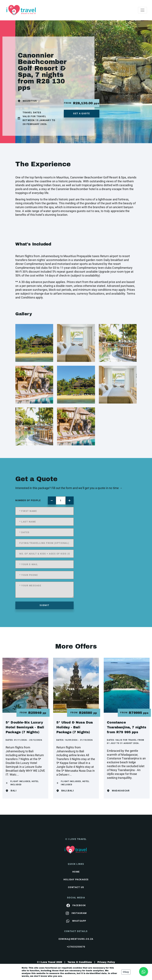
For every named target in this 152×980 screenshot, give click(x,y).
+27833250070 (76, 947)
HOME (76, 872)
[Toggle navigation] (142, 10)
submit (45, 605)
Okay (126, 972)
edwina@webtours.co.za (76, 939)
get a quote (82, 113)
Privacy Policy (106, 962)
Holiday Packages (76, 879)
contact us (76, 887)
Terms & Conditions (80, 962)
